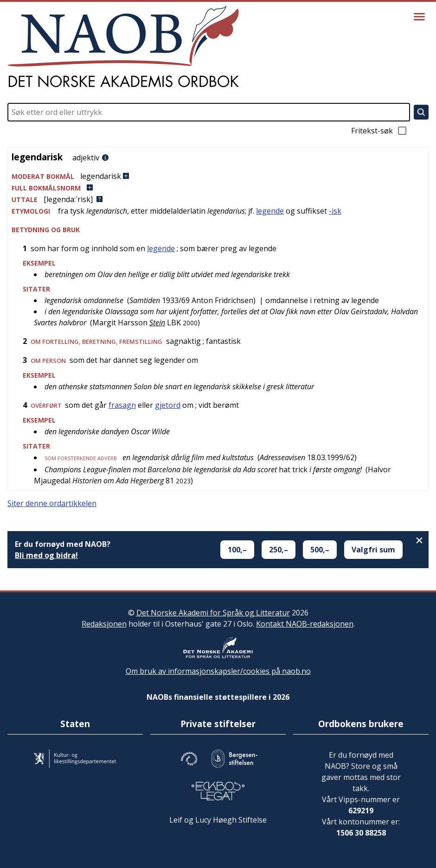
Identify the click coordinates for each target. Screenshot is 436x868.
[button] (218, 176)
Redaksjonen (104, 624)
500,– (320, 550)
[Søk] (421, 112)
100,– (237, 550)
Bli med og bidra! (46, 555)
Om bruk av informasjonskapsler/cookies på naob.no (218, 671)
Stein (157, 323)
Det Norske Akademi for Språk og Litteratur (213, 613)
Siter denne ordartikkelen (52, 503)
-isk (335, 211)
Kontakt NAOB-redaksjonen (305, 624)
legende (270, 211)
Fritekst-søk (379, 131)
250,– (279, 550)
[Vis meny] (419, 17)
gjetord (168, 405)
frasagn (122, 405)
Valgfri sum (373, 550)
